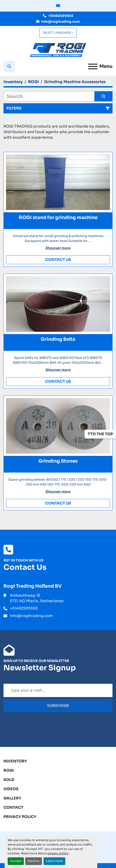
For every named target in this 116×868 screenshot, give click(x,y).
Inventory (15, 761)
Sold (9, 780)
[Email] (58, 690)
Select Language (57, 33)
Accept (16, 861)
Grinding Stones (58, 461)
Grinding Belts (58, 339)
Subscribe (58, 706)
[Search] (49, 96)
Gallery (12, 798)
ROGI (9, 770)
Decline (34, 861)
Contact (13, 807)
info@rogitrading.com (61, 22)
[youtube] (58, 6)
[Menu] (93, 66)
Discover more (58, 248)
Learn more (54, 861)
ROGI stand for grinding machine (58, 218)
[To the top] (100, 434)
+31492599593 (61, 16)
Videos (11, 789)
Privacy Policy (20, 817)
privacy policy (58, 853)
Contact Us (58, 260)
